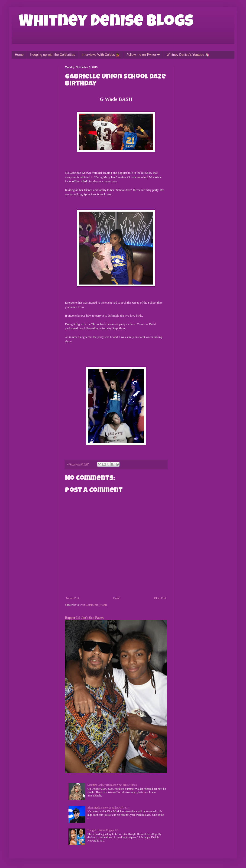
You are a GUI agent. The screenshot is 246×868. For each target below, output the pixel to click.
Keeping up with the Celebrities (53, 55)
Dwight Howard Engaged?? (103, 830)
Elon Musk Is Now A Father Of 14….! (109, 808)
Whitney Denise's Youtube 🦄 (188, 55)
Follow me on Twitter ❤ (143, 55)
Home (19, 55)
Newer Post (73, 598)
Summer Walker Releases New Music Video (112, 785)
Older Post (160, 598)
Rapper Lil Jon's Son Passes (84, 618)
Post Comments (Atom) (94, 605)
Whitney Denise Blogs (106, 23)
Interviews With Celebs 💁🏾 (101, 55)
